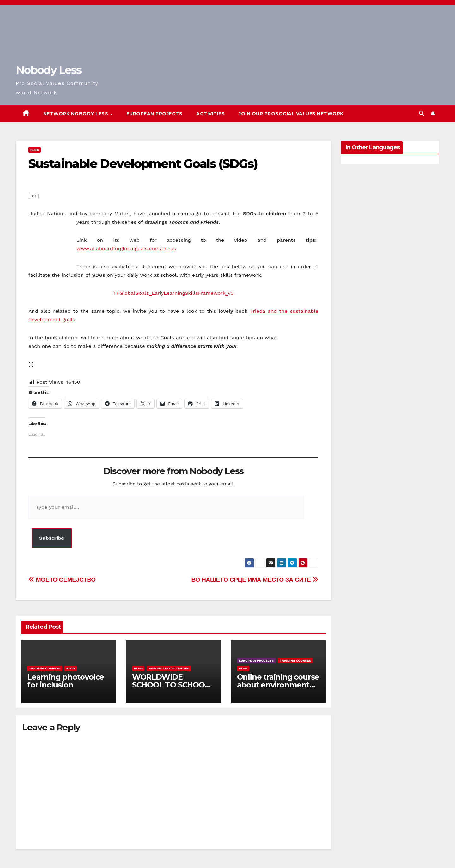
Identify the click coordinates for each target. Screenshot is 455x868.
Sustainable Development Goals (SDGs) (143, 164)
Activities (210, 114)
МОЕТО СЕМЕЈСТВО (62, 580)
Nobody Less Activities (169, 668)
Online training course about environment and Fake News (278, 685)
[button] (422, 113)
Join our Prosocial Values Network (291, 114)
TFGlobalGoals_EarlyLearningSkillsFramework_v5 (173, 293)
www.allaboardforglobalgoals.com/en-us (126, 249)
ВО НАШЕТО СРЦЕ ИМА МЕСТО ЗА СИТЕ (255, 580)
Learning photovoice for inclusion (66, 681)
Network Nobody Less (76, 114)
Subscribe (52, 538)
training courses (45, 668)
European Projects (155, 114)
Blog (35, 150)
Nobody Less (49, 70)
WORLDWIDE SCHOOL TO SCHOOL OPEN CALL (171, 685)
